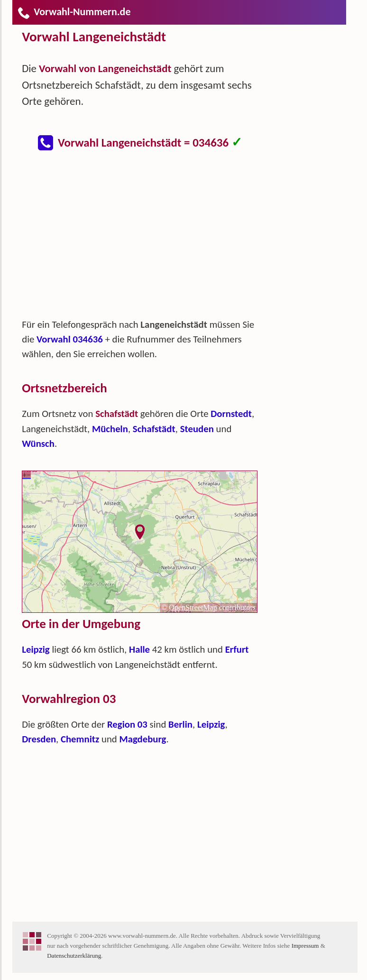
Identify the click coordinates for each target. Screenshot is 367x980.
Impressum (305, 946)
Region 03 (127, 724)
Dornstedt (231, 414)
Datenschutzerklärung (74, 956)
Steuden (197, 429)
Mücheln (110, 429)
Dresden (39, 739)
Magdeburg (142, 739)
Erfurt (237, 649)
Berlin (180, 724)
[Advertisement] (147, 239)
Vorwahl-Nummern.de (74, 12)
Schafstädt (154, 429)
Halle (139, 649)
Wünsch (38, 444)
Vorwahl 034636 (70, 339)
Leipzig (36, 649)
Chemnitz (80, 739)
